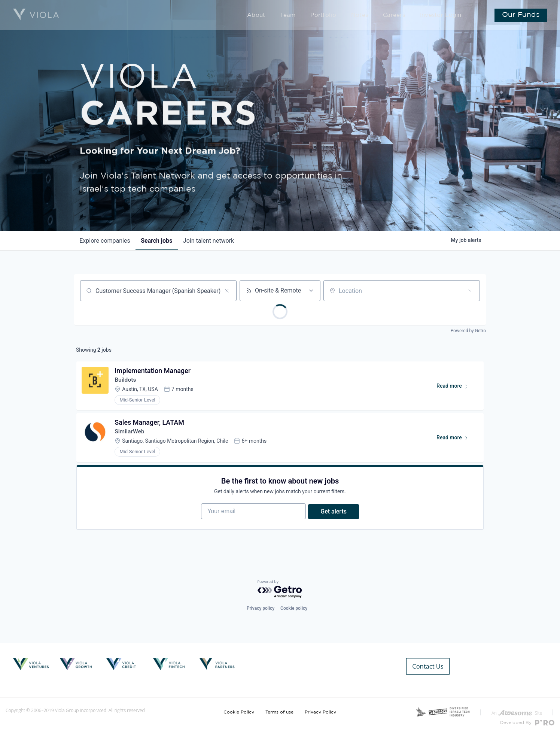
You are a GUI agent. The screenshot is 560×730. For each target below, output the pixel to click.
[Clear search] (227, 291)
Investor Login (443, 16)
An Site (517, 708)
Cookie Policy (239, 707)
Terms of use (279, 707)
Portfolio (338, 16)
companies (105, 241)
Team (307, 16)
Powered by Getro (468, 331)
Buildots (126, 381)
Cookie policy (294, 615)
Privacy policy (261, 615)
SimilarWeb (131, 434)
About (278, 16)
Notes (370, 16)
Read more (455, 388)
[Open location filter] (470, 291)
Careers (401, 16)
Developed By (527, 717)
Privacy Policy (320, 707)
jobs (158, 241)
